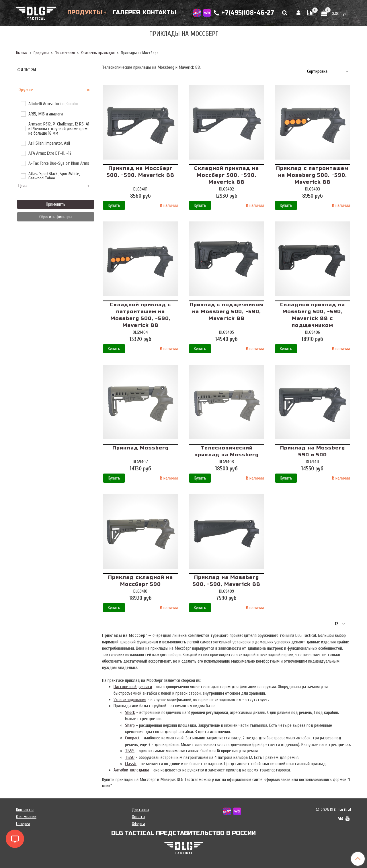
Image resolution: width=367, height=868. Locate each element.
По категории (65, 53)
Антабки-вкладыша (131, 770)
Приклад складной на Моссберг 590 (140, 581)
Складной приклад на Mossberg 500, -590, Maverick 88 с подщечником (313, 315)
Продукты (85, 12)
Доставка (140, 810)
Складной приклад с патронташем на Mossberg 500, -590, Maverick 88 (140, 315)
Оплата (138, 817)
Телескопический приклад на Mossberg (227, 451)
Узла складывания (130, 700)
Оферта (138, 824)
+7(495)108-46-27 (244, 13)
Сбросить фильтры (56, 217)
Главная (22, 53)
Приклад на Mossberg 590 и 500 (313, 451)
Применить (56, 204)
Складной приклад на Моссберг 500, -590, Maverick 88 (227, 175)
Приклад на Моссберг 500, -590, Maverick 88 (140, 172)
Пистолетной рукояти (133, 687)
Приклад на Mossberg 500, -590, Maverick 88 (227, 581)
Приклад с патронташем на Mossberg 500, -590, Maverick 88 (312, 175)
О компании (26, 817)
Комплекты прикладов (98, 53)
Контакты (159, 12)
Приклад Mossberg (140, 448)
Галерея (126, 12)
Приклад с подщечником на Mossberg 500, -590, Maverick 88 (227, 312)
